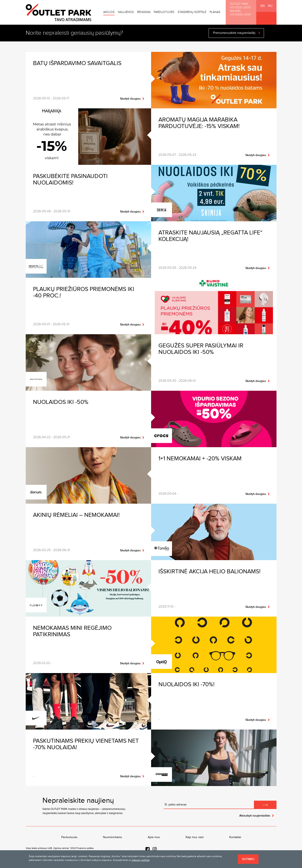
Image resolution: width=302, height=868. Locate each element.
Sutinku (248, 859)
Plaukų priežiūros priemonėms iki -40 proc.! (84, 292)
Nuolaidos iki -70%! (186, 684)
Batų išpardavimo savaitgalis (77, 63)
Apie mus (154, 837)
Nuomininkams (113, 837)
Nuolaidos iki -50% (61, 402)
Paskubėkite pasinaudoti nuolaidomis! (70, 179)
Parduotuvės (164, 12)
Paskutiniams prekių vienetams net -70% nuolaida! (86, 744)
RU (270, 6)
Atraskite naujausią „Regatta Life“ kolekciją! (210, 236)
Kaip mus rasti (195, 837)
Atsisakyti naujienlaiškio (255, 816)
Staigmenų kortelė (192, 12)
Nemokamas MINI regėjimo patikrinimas (72, 631)
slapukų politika (141, 860)
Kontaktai (235, 837)
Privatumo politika (85, 848)
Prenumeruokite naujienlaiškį (234, 33)
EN (262, 6)
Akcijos (109, 12)
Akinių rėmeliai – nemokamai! (76, 515)
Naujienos (126, 12)
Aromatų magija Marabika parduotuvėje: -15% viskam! (199, 123)
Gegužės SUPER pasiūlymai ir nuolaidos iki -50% (201, 349)
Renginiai (144, 12)
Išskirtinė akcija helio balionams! (209, 572)
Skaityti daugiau (130, 99)
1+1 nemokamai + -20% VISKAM (200, 459)
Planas (215, 12)
